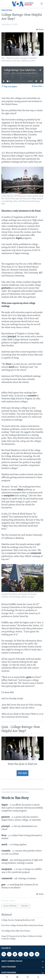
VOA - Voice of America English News (21, 73)
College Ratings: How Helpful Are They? (23, 70)
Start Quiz (22, 773)
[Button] (40, 30)
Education (7, 10)
